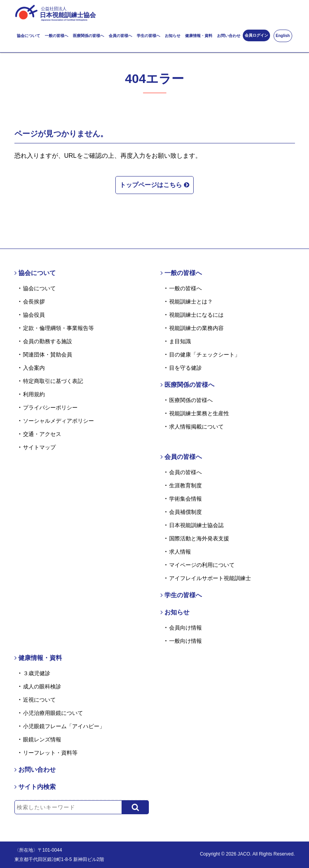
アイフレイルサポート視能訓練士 (210, 578)
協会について (28, 36)
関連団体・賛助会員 (48, 355)
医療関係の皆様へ (88, 36)
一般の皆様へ (57, 36)
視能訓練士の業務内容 (196, 328)
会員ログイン (256, 35)
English (283, 36)
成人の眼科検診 (42, 686)
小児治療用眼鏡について (53, 713)
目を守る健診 (185, 368)
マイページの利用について (202, 565)
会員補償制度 (185, 512)
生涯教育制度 (185, 485)
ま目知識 (180, 341)
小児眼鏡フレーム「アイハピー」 (64, 726)
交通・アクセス (42, 434)
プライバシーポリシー (50, 408)
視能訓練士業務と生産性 (199, 413)
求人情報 (180, 552)
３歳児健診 (37, 673)
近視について (39, 700)
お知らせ (173, 36)
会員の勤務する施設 (48, 341)
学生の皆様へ (148, 36)
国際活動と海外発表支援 (199, 538)
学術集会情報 (185, 499)
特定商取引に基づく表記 (53, 381)
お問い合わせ (229, 36)
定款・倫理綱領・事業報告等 (58, 328)
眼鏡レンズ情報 (42, 739)
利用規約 (34, 394)
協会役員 (34, 315)
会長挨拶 (34, 302)
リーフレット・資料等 (50, 753)
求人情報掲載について (196, 427)
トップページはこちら (154, 184)
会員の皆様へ (120, 36)
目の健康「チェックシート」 (205, 355)
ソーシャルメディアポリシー (58, 421)
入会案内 (34, 368)
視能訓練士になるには (196, 315)
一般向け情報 (185, 641)
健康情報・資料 (199, 36)
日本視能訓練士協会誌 (196, 525)
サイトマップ (39, 447)
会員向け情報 (185, 628)
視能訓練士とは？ (191, 302)
